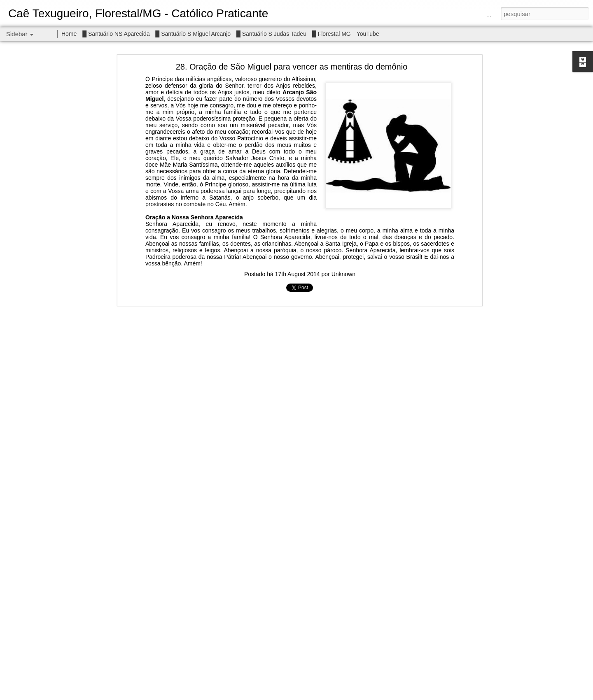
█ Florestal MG (332, 34)
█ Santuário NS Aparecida (116, 34)
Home (69, 34)
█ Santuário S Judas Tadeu (271, 34)
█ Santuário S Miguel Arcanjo (193, 34)
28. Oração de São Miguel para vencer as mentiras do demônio (292, 66)
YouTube (368, 34)
